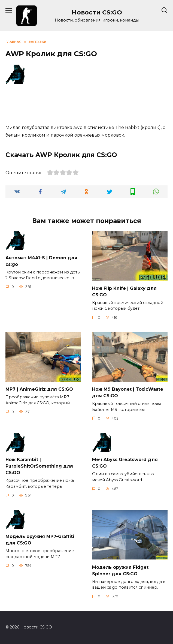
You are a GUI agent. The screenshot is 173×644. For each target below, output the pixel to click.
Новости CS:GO (97, 12)
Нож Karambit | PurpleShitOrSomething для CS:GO (39, 466)
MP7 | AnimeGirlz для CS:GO (39, 389)
